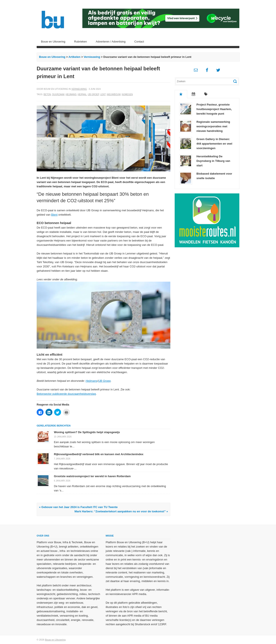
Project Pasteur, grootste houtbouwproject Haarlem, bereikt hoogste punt (214, 109)
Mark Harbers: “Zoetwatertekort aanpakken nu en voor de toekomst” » (121, 511)
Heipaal (82, 94)
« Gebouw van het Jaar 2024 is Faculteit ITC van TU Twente (78, 507)
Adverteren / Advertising (111, 42)
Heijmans (71, 94)
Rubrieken (81, 42)
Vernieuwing (92, 57)
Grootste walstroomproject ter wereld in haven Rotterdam (92, 476)
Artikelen (74, 57)
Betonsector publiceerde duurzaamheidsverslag (66, 394)
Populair (181, 94)
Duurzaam (58, 94)
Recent (193, 94)
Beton (47, 94)
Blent (54, 215)
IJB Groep (93, 94)
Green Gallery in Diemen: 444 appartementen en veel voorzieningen (214, 144)
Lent (103, 94)
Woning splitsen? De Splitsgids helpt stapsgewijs (87, 432)
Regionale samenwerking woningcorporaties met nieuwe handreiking (213, 126)
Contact (139, 42)
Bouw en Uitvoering (53, 42)
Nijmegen (127, 94)
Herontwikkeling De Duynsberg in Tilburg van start (213, 161)
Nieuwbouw (114, 94)
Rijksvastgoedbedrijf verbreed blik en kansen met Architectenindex (99, 454)
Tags (206, 94)
